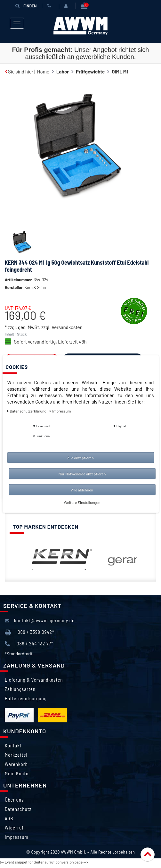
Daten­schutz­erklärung (27, 411)
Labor (63, 72)
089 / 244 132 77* (29, 644)
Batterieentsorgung (26, 698)
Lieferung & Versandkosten (34, 680)
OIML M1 (120, 72)
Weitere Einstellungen (82, 502)
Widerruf (14, 828)
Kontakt (13, 745)
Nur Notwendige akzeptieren (82, 474)
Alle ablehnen (82, 490)
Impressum (17, 837)
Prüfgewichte (90, 72)
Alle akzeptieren (80, 458)
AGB (9, 818)
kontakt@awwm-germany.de (40, 621)
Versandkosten (67, 327)
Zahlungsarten (20, 689)
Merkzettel (16, 755)
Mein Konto (17, 773)
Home (43, 72)
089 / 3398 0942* (29, 632)
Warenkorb (16, 764)
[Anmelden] (67, 6)
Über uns (14, 800)
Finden (26, 6)
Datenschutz (18, 809)
